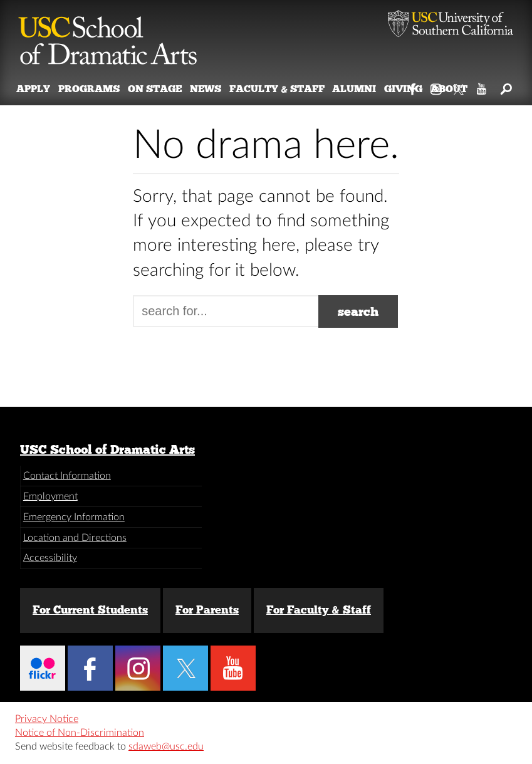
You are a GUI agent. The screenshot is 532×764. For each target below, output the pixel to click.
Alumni (354, 89)
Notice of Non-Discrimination (80, 733)
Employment (50, 496)
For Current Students (90, 610)
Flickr (43, 668)
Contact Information (67, 476)
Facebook (413, 86)
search (358, 311)
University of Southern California (451, 25)
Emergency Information (74, 517)
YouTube (482, 86)
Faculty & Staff (277, 89)
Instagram (436, 86)
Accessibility (50, 558)
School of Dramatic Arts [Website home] (108, 34)
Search (505, 86)
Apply (33, 89)
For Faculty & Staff (319, 610)
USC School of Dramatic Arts (107, 449)
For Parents (207, 610)
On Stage (155, 89)
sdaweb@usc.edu (166, 746)
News (206, 89)
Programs (89, 89)
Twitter (460, 86)
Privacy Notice (47, 719)
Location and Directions (75, 538)
